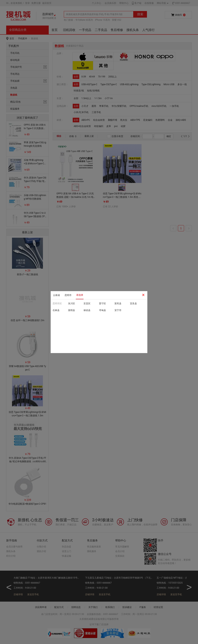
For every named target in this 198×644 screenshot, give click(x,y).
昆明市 (68, 295)
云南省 (56, 295)
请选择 (80, 295)
